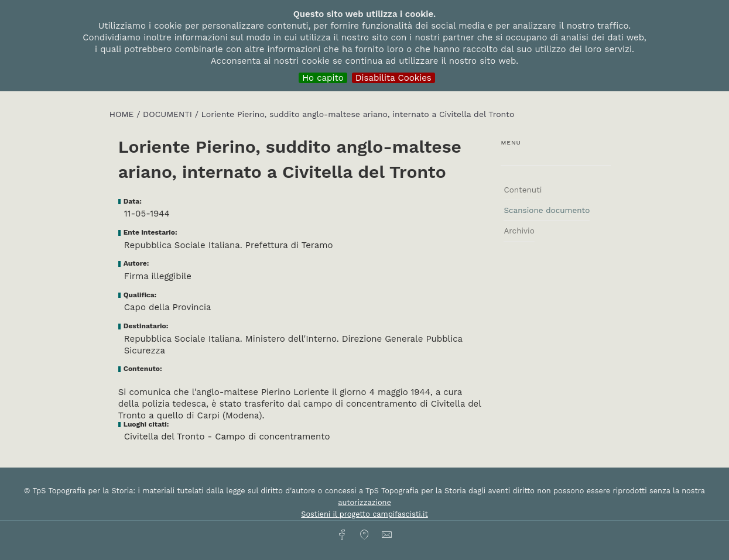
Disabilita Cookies (393, 78)
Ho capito (323, 78)
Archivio (519, 231)
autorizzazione (364, 502)
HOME (123, 114)
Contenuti (523, 190)
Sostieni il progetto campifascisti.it (364, 514)
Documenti (169, 114)
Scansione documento (547, 210)
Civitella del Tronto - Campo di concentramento (227, 437)
